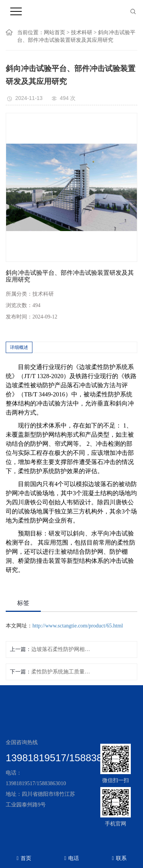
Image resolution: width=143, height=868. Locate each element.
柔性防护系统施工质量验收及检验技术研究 (62, 672)
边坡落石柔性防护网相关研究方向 (62, 649)
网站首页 (55, 32)
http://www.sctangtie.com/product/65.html (78, 626)
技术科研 (82, 32)
